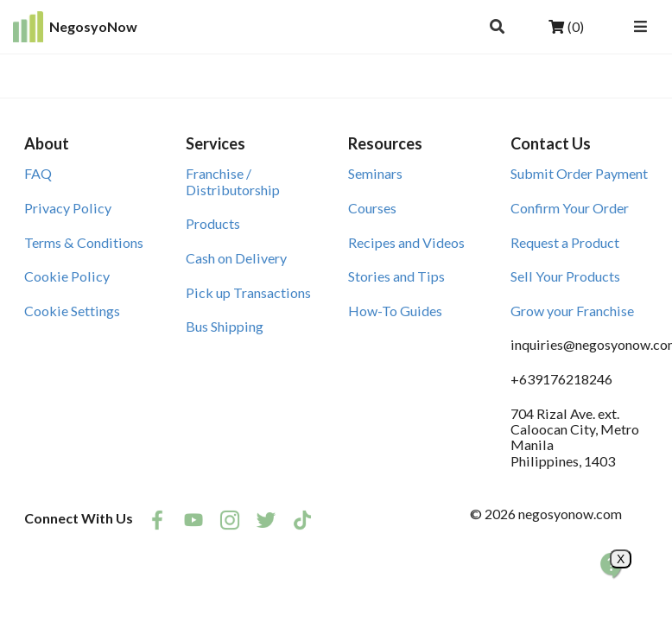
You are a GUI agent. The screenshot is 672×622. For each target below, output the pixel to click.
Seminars (375, 173)
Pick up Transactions (248, 292)
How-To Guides (395, 311)
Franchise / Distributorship (233, 181)
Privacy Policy (68, 208)
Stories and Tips (396, 276)
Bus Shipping (225, 326)
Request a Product (565, 242)
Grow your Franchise (572, 311)
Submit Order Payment (579, 173)
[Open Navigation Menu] (640, 27)
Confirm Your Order (570, 208)
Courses (372, 208)
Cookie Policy (67, 276)
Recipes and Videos (406, 242)
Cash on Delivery (236, 258)
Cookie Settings (72, 311)
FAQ (38, 173)
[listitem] (157, 520)
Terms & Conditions (84, 242)
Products (213, 223)
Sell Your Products (565, 276)
